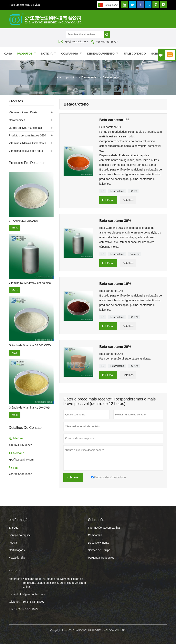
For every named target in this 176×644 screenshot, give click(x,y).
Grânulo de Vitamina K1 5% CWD (29, 408)
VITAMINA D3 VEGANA (23, 221)
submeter (73, 477)
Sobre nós (161, 54)
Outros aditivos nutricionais (25, 128)
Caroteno (135, 254)
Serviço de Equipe (99, 550)
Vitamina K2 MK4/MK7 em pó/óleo (30, 283)
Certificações (17, 550)
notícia (49, 54)
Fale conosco (135, 54)
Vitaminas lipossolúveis (23, 112)
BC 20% (134, 366)
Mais (15, 228)
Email (108, 200)
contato (15, 571)
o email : (14, 594)
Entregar (14, 528)
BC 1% (133, 191)
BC (103, 191)
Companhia (71, 54)
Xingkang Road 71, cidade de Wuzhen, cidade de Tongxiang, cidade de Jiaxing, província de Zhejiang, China (55, 583)
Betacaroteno (117, 191)
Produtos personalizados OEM (27, 135)
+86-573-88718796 (21, 474)
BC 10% (134, 317)
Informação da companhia (104, 528)
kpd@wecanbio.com (76, 41)
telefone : (15, 602)
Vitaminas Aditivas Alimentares (27, 143)
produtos (26, 54)
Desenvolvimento (103, 54)
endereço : (15, 579)
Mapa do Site (17, 558)
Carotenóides (90, 77)
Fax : (12, 609)
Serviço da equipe (20, 535)
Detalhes (128, 200)
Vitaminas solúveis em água (26, 151)
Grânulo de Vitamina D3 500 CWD (30, 345)
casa (8, 54)
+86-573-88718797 (107, 42)
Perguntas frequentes (101, 558)
